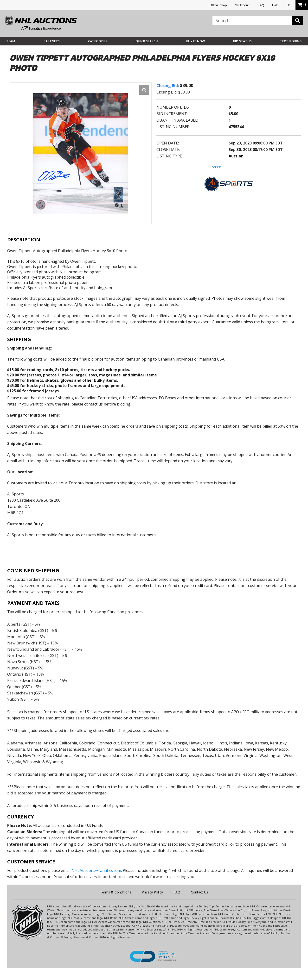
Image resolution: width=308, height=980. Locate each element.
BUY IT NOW (196, 41)
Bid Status (242, 41)
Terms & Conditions (115, 892)
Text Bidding (291, 41)
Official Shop (218, 5)
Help (275, 5)
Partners (52, 41)
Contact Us (199, 892)
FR (288, 5)
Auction (236, 156)
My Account (243, 5)
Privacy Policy (152, 892)
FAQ (261, 5)
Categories (98, 41)
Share (216, 167)
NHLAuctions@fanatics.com (96, 870)
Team (11, 41)
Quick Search (147, 41)
